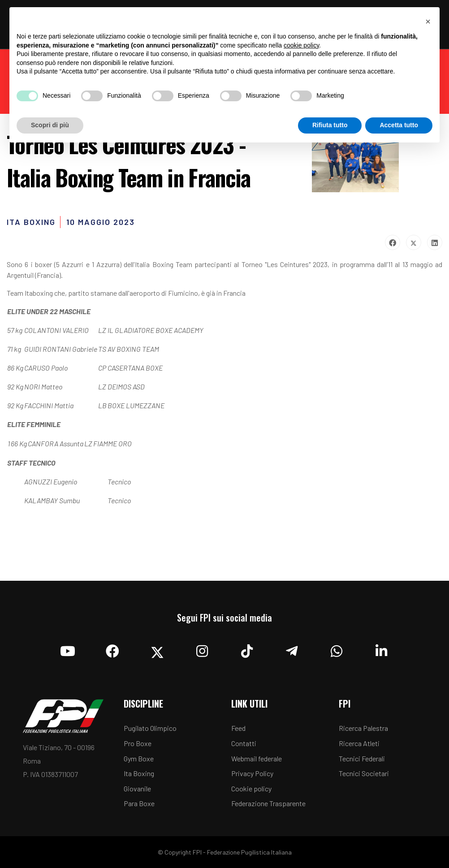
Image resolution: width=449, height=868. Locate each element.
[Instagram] (202, 649)
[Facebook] (112, 649)
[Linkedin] (381, 649)
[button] (428, 22)
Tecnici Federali (362, 758)
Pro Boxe (138, 743)
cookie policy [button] (301, 45)
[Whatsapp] (337, 649)
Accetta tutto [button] (399, 125)
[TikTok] (247, 649)
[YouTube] (68, 649)
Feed (238, 728)
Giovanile (137, 788)
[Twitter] (157, 649)
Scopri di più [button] (50, 125)
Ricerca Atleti (359, 743)
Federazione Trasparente (268, 803)
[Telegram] (292, 649)
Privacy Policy (252, 773)
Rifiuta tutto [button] (330, 125)
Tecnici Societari (364, 773)
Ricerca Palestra (363, 728)
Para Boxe (139, 803)
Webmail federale (257, 758)
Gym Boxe (139, 758)
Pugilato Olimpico (150, 728)
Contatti (244, 743)
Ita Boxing (139, 773)
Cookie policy (251, 788)
